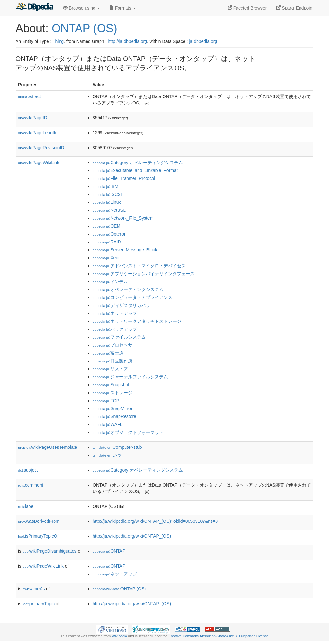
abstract (29, 96)
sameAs (34, 589)
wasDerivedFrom (39, 521)
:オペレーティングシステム (128, 289)
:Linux (107, 202)
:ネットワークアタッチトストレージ (137, 321)
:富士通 (108, 353)
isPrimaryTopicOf (38, 536)
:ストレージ (113, 393)
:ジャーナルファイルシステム (130, 377)
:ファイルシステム (119, 337)
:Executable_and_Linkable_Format (135, 170)
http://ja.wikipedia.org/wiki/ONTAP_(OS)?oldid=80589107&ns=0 (155, 521)
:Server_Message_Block (125, 250)
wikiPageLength (37, 133)
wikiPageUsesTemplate (48, 447)
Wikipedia (119, 636)
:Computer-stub (117, 447)
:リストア (110, 369)
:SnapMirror (112, 408)
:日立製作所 (113, 361)
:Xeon (107, 258)
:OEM (106, 226)
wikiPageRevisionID (41, 148)
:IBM (105, 186)
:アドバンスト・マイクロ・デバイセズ (139, 266)
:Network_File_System (123, 218)
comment (31, 485)
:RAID (107, 242)
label (26, 506)
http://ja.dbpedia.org (127, 41)
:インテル (110, 282)
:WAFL (108, 424)
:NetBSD (110, 210)
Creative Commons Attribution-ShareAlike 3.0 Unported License (218, 636)
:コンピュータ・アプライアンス (132, 297)
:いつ (107, 455)
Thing (58, 41)
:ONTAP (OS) (119, 589)
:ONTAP (109, 551)
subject (28, 470)
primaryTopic (39, 604)
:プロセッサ (113, 345)
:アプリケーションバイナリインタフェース (144, 274)
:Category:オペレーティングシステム (138, 163)
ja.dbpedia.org (203, 41)
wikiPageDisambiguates (49, 551)
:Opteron (110, 234)
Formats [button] (123, 8)
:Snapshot (111, 385)
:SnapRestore (114, 416)
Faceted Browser (247, 8)
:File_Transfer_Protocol (124, 178)
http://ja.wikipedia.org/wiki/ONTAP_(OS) (132, 536)
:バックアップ (115, 329)
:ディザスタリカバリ (121, 305)
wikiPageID (33, 118)
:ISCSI (107, 194)
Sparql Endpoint (295, 8)
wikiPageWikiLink (39, 163)
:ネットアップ (115, 313)
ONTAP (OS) (84, 28)
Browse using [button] (81, 8)
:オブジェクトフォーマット (128, 432)
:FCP (106, 401)
